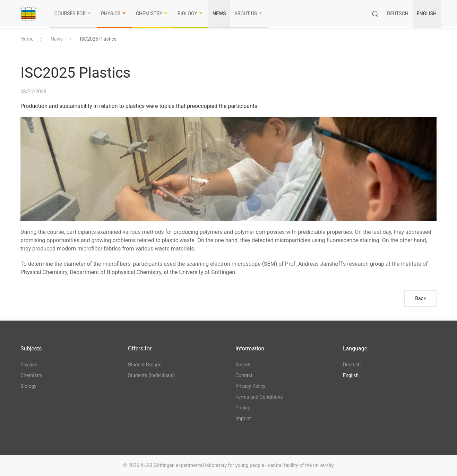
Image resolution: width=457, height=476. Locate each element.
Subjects (31, 348)
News (219, 14)
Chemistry (153, 14)
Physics (114, 14)
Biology (191, 14)
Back (420, 298)
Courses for (74, 14)
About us (249, 14)
